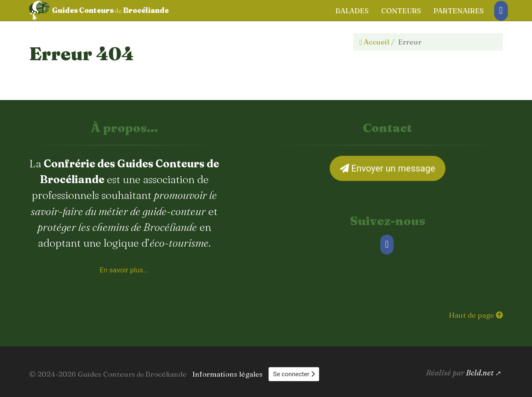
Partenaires (459, 11)
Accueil (374, 42)
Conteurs (401, 11)
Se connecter (294, 374)
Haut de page (476, 315)
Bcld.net (480, 373)
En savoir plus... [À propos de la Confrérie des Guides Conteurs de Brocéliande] (124, 270)
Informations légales (228, 374)
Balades (352, 11)
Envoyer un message (388, 168)
